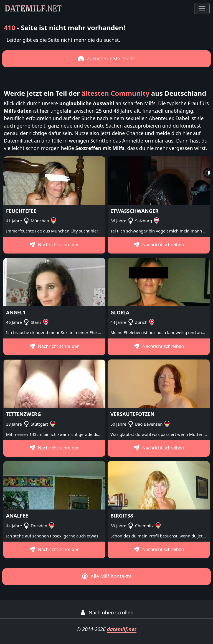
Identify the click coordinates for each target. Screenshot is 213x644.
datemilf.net (122, 629)
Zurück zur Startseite (106, 58)
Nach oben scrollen (107, 612)
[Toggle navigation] (202, 9)
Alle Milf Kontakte (107, 576)
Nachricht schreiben (54, 245)
